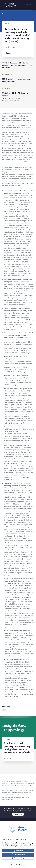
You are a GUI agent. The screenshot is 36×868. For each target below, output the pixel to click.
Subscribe (18, 814)
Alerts (5, 14)
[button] (17, 101)
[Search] (22, 5)
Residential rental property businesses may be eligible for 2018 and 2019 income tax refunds (17, 748)
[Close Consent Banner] (18, 862)
